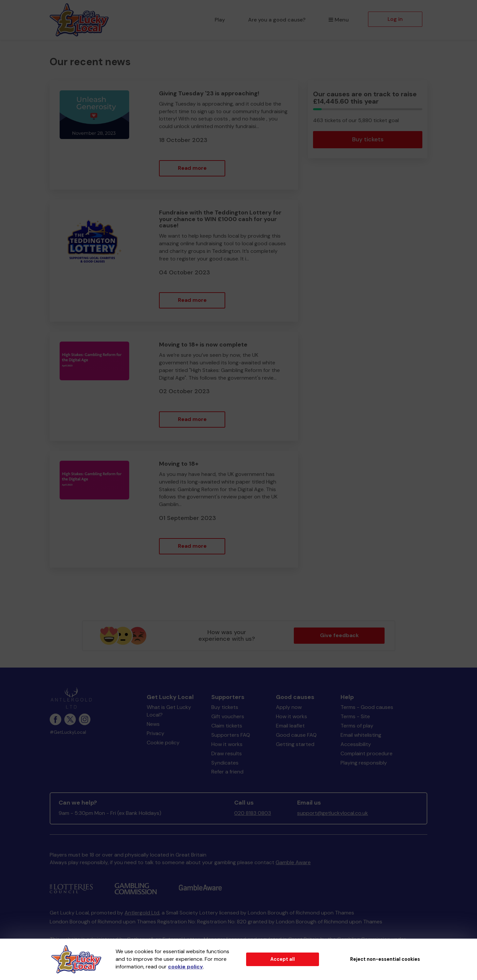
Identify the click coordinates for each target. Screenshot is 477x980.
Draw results (227, 753)
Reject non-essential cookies (385, 959)
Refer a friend (227, 772)
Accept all (283, 959)
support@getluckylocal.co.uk (333, 813)
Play (220, 20)
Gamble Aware (293, 862)
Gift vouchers (228, 716)
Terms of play (357, 726)
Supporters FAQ (231, 735)
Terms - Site (355, 716)
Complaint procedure (367, 753)
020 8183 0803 (253, 813)
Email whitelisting (361, 735)
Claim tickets (227, 726)
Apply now (289, 707)
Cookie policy (163, 743)
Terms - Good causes (367, 707)
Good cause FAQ (296, 735)
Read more (192, 168)
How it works (227, 744)
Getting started (295, 744)
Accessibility (356, 744)
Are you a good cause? (277, 20)
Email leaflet (290, 726)
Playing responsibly (364, 763)
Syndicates (225, 763)
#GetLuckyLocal (68, 732)
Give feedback (339, 635)
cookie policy (185, 967)
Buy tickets (368, 139)
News (153, 724)
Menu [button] (339, 20)
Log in (395, 19)
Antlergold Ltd (142, 913)
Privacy (156, 733)
